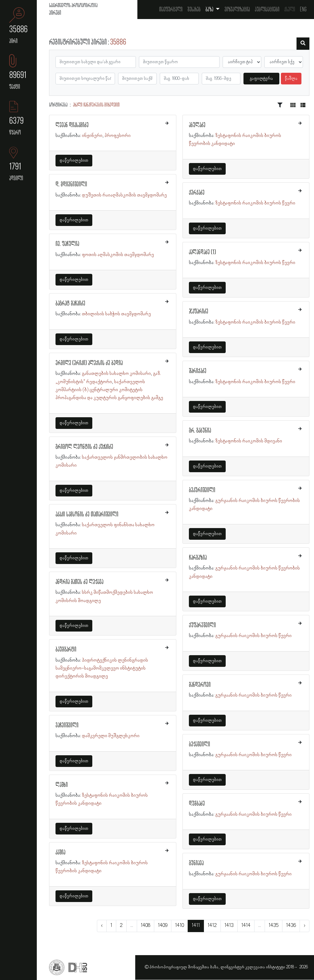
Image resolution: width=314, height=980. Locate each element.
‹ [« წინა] (102, 926)
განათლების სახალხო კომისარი (116, 374)
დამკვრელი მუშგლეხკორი (111, 736)
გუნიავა (196, 863)
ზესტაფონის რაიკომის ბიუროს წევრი (255, 203)
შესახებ (194, 10)
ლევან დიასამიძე (72, 125)
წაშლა (291, 79)
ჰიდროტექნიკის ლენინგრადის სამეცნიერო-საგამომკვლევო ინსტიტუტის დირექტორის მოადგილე (102, 669)
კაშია (60, 853)
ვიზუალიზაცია (237, 10)
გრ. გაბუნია (200, 431)
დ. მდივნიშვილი (71, 185)
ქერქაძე (197, 193)
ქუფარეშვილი (202, 625)
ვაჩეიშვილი (67, 725)
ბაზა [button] (210, 10)
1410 (180, 926)
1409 (163, 926)
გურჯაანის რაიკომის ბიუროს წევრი (253, 636)
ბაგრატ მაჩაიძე (70, 304)
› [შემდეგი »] (304, 926)
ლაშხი (62, 785)
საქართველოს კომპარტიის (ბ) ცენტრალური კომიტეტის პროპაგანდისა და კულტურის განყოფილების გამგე (109, 390)
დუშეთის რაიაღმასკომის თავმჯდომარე (124, 195)
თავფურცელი (171, 10)
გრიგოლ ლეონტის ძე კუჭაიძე (84, 447)
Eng (303, 10)
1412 (212, 926)
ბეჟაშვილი (199, 745)
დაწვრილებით (74, 161)
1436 (291, 926)
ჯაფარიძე (199, 312)
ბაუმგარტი (66, 650)
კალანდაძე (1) (202, 252)
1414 (246, 926)
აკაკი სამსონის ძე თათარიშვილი (87, 515)
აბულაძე (197, 125)
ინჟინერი (92, 136)
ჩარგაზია (198, 558)
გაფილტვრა (261, 79)
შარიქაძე (198, 371)
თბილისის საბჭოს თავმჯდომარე (116, 314)
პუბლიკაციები (267, 10)
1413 (229, 926)
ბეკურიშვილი (202, 490)
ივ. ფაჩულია (67, 244)
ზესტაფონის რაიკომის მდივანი (249, 441)
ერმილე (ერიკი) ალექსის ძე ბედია (89, 363)
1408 (146, 926)
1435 (274, 926)
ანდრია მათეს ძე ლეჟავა (79, 582)
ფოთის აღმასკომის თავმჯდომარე (118, 255)
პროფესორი (118, 136)
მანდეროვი (200, 685)
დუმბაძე (197, 804)
